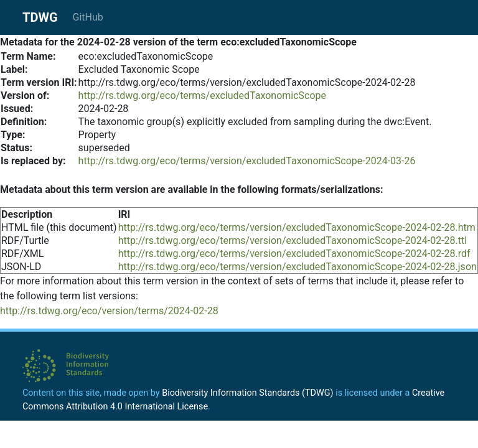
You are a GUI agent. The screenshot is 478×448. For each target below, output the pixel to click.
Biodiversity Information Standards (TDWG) (247, 393)
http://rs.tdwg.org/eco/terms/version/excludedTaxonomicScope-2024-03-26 (247, 161)
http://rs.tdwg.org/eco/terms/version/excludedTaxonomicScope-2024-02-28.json (298, 267)
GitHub (88, 17)
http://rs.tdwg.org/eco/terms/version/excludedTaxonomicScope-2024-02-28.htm (297, 227)
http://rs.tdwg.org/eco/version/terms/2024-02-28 (109, 311)
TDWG (40, 17)
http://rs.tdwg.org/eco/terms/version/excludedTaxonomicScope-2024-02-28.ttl (293, 240)
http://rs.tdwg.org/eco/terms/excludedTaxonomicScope (202, 96)
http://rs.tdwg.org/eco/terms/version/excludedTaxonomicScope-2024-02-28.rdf (294, 254)
